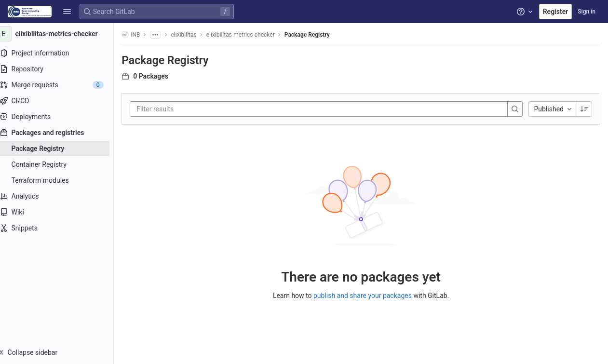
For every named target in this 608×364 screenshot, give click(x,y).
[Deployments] (61, 117)
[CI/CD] (61, 101)
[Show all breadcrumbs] (164, 35)
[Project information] (61, 53)
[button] (67, 12)
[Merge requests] (61, 85)
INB (140, 34)
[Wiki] (61, 212)
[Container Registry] (61, 164)
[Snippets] (61, 228)
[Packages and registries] (61, 133)
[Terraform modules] (61, 180)
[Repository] (61, 69)
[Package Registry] (61, 148)
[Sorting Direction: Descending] (584, 109)
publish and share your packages (367, 295)
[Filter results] (204, 109)
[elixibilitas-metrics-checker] (62, 34)
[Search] (515, 109)
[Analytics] (61, 196)
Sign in (587, 12)
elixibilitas (193, 35)
